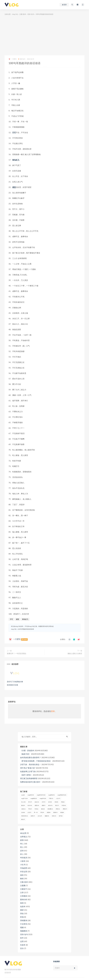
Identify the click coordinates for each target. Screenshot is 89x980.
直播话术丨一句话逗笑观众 (17, 653)
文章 (22, 892)
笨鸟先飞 (16, 160)
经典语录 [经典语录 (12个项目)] (25, 816)
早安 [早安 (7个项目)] (30, 809)
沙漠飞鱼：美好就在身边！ (31, 764)
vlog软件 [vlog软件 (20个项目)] (43, 798)
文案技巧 (24, 889)
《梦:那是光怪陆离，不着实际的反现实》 (36, 761)
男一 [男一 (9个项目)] (36, 812)
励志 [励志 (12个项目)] (37, 802)
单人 (22, 844)
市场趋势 (24, 868)
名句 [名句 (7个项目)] (44, 802)
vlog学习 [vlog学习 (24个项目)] (24, 798)
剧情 (22, 840)
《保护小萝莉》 (26, 775)
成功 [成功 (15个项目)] (50, 805)
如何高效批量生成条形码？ (31, 757)
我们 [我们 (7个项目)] (57, 805)
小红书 (23, 865)
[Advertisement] (44, 36)
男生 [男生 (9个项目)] (42, 812)
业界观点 (24, 837)
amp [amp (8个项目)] (23, 795)
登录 (53, 711)
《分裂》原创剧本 (27, 750)
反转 (22, 851)
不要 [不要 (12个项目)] (51, 798)
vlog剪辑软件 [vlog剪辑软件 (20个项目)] (62, 795)
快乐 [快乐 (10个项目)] (30, 805)
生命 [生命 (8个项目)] (23, 812)
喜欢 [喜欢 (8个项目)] (56, 802)
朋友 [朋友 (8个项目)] (43, 809)
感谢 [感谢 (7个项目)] (44, 805)
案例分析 (24, 899)
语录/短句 (31, 14)
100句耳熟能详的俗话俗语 (26, 629)
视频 (22, 927)
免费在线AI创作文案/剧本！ (31, 782)
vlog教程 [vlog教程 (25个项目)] (34, 798)
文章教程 (24, 896)
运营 (22, 941)
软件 (22, 938)
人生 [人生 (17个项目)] (58, 798)
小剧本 (23, 861)
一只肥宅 (13, 59)
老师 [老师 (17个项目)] (33, 816)
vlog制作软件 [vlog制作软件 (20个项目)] (41, 795)
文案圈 (23, 885)
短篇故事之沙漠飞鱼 (28, 771)
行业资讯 (24, 924)
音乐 (22, 948)
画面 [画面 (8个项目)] (49, 812)
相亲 (22, 903)
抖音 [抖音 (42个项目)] (64, 805)
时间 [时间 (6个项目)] (36, 809)
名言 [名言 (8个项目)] (50, 802)
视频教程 (24, 931)
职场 (22, 917)
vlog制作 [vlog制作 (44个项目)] (31, 795)
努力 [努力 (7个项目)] (30, 802)
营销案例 (24, 920)
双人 (22, 847)
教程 (22, 878)
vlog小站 (15, 14)
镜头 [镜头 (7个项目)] (23, 819)
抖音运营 (24, 872)
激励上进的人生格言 (75, 653)
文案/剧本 (23, 14)
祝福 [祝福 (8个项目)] (62, 812)
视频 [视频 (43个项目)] (47, 816)
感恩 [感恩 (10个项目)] (37, 805)
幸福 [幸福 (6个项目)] (63, 802)
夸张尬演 (24, 858)
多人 (22, 854)
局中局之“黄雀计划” (28, 768)
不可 (14, 132)
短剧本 (23, 906)
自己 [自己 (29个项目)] (40, 816)
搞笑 (22, 875)
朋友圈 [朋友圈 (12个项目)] (50, 809)
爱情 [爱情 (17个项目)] (65, 809)
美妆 (22, 913)
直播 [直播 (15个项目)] (55, 812)
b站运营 (23, 833)
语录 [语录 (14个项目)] (54, 816)
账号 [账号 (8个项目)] (61, 816)
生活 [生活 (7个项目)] (29, 812)
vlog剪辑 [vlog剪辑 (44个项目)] (51, 795)
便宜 (14, 187)
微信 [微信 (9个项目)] (23, 805)
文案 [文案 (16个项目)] (23, 809)
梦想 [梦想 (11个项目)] (58, 809)
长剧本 (23, 945)
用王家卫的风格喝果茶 (29, 778)
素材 (22, 910)
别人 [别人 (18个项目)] (23, 802)
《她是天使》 (25, 754)
